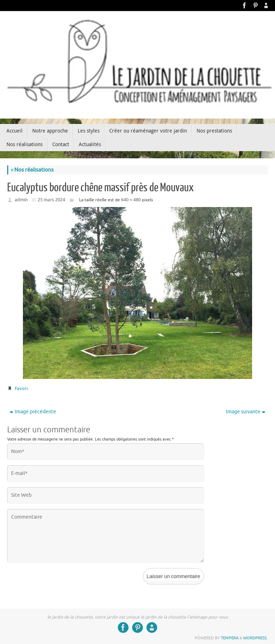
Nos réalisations (32, 170)
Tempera (230, 638)
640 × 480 (131, 200)
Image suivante (246, 412)
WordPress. (255, 638)
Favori (21, 388)
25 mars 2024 (51, 200)
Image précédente (33, 412)
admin (21, 200)
